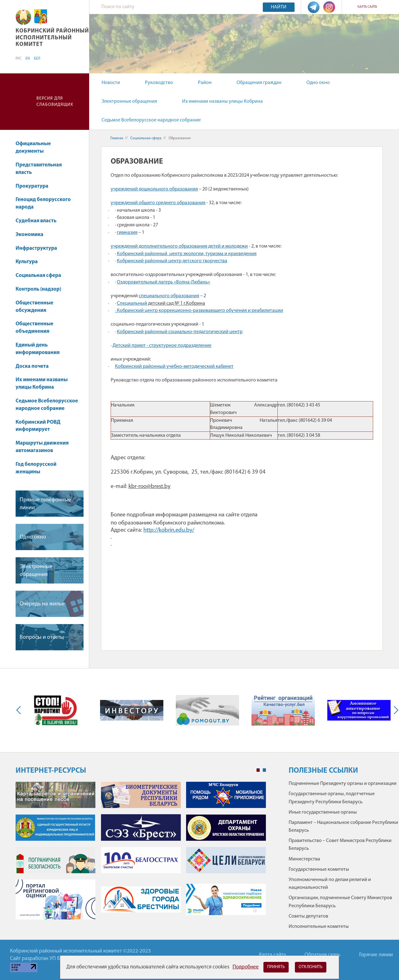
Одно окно (318, 83)
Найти (279, 7)
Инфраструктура (39, 248)
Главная (117, 138)
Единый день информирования (38, 349)
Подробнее (246, 967)
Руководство (159, 83)
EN (28, 59)
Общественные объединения (34, 328)
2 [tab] (264, 770)
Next (395, 710)
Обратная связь (322, 955)
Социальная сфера (41, 276)
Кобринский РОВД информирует (38, 426)
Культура (30, 262)
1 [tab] (258, 770)
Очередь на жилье (42, 604)
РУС (19, 59)
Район (205, 83)
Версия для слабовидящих (55, 102)
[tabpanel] (141, 854)
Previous (20, 710)
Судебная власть (36, 221)
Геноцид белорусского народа (43, 203)
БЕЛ (37, 59)
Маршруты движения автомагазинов (42, 447)
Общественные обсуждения (34, 307)
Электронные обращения (129, 101)
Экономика (32, 235)
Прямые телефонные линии (45, 504)
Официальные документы (33, 148)
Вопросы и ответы (42, 637)
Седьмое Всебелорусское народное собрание (151, 120)
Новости (111, 83)
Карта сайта (367, 7)
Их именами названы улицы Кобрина (222, 101)
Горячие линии (376, 955)
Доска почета (32, 366)
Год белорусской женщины (36, 468)
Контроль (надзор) (41, 289)
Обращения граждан (259, 83)
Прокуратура (35, 186)
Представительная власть (39, 169)
